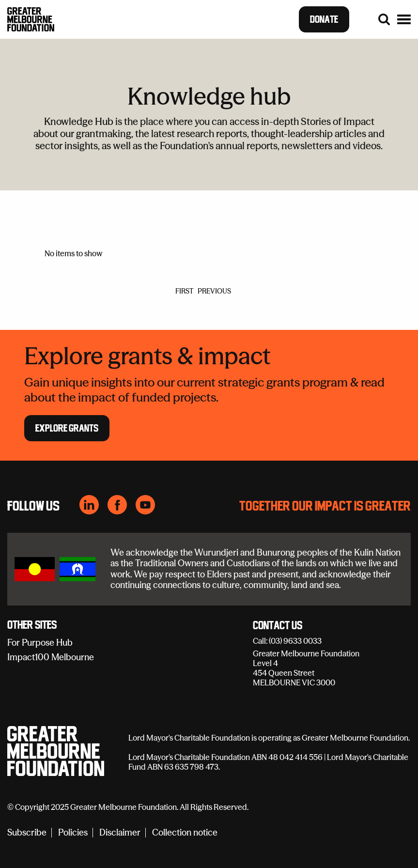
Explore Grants (67, 428)
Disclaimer (120, 833)
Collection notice (185, 833)
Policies (73, 833)
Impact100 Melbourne (51, 657)
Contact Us (278, 626)
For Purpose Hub (40, 643)
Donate (324, 19)
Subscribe (27, 833)
